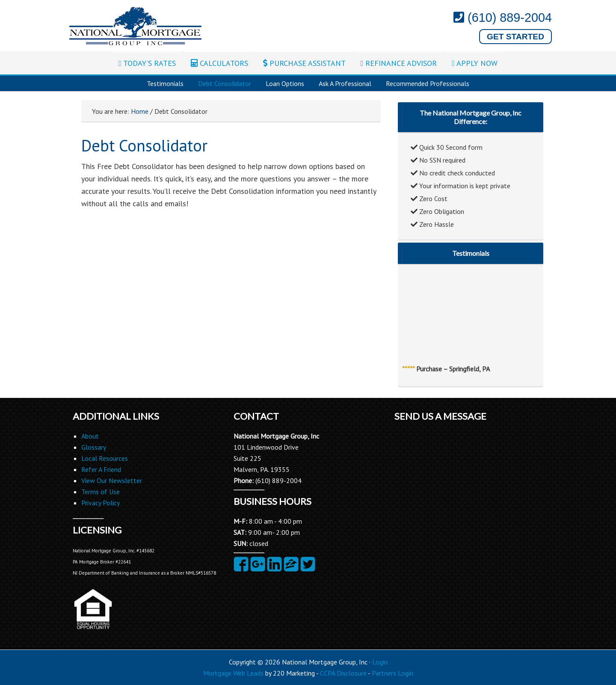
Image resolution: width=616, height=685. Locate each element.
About (90, 436)
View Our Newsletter (112, 480)
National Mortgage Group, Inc (136, 27)
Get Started (515, 37)
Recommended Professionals (428, 83)
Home (140, 111)
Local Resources (105, 458)
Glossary (94, 447)
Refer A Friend (101, 469)
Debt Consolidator (225, 83)
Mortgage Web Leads (233, 673)
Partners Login (392, 673)
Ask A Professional (345, 83)
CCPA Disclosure (343, 673)
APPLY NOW (475, 63)
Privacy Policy (101, 503)
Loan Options (285, 83)
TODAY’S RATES (147, 63)
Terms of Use (101, 492)
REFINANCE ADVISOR (399, 63)
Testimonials (165, 83)
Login (380, 662)
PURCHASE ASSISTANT (304, 63)
